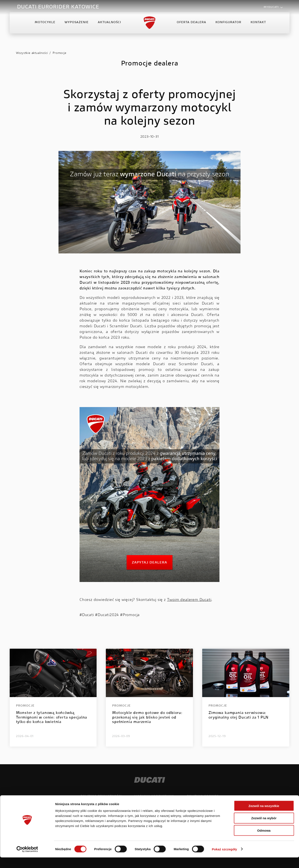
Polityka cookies (203, 796)
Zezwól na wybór (264, 829)
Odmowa (264, 841)
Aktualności (109, 26)
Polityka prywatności (101, 796)
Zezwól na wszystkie (264, 816)
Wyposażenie (77, 26)
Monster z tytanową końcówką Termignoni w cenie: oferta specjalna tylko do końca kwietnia (52, 718)
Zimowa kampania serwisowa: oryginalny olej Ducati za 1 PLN (239, 715)
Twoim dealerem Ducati (189, 600)
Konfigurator (228, 26)
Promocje (59, 53)
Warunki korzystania (154, 796)
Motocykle (45, 26)
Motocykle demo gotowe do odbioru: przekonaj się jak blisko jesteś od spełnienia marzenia (147, 718)
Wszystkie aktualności (32, 53)
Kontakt (258, 26)
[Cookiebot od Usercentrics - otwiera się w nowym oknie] (27, 860)
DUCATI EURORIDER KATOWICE (58, 7)
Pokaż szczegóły (225, 860)
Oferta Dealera (191, 26)
